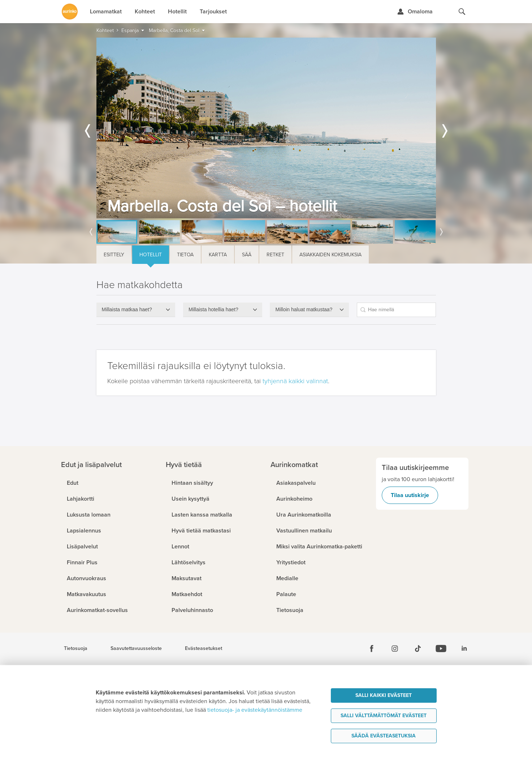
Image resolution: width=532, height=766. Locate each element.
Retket (275, 255)
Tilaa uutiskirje (410, 495)
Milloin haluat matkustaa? (304, 309)
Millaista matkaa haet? (127, 309)
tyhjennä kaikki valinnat (295, 381)
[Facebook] (372, 649)
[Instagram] (395, 649)
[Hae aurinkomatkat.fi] (462, 12)
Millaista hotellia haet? (213, 309)
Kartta (218, 255)
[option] (266, 128)
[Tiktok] (418, 649)
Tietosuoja (76, 649)
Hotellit (151, 255)
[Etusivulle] (70, 12)
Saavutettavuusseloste (136, 649)
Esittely (114, 255)
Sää (247, 255)
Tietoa (185, 255)
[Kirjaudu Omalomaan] (415, 12)
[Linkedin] (464, 649)
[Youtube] (441, 649)
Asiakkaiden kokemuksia (330, 255)
